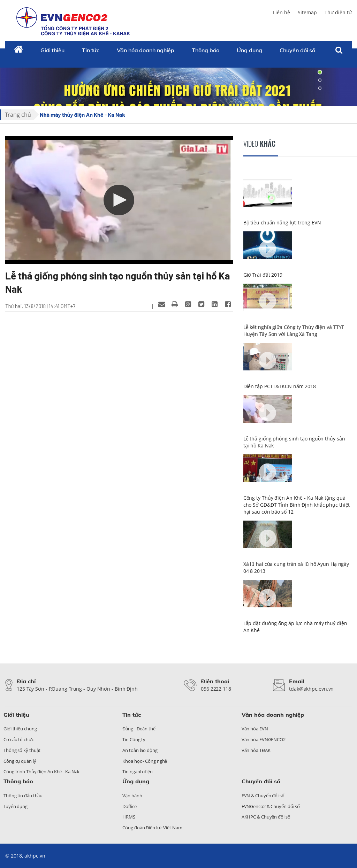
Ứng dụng (249, 50)
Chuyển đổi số (298, 50)
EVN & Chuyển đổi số (263, 796)
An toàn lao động (140, 750)
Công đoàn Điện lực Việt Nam (152, 828)
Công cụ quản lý (20, 761)
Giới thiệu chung (20, 729)
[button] (119, 200)
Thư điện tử (338, 12)
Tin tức (91, 50)
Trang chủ (18, 115)
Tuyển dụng (16, 806)
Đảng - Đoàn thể (139, 729)
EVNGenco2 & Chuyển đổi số (271, 806)
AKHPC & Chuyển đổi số (266, 817)
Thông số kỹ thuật (22, 750)
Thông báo (206, 50)
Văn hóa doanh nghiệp (146, 50)
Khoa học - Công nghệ (145, 761)
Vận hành (132, 796)
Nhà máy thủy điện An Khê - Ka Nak (82, 114)
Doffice (129, 806)
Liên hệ (282, 12)
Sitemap (307, 12)
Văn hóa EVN (255, 729)
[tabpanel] (178, 80)
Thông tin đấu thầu (23, 796)
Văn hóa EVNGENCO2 (264, 739)
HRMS (129, 817)
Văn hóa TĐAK (256, 750)
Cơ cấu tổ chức (19, 739)
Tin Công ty (134, 739)
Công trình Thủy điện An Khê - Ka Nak (41, 771)
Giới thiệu (52, 50)
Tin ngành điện (138, 771)
